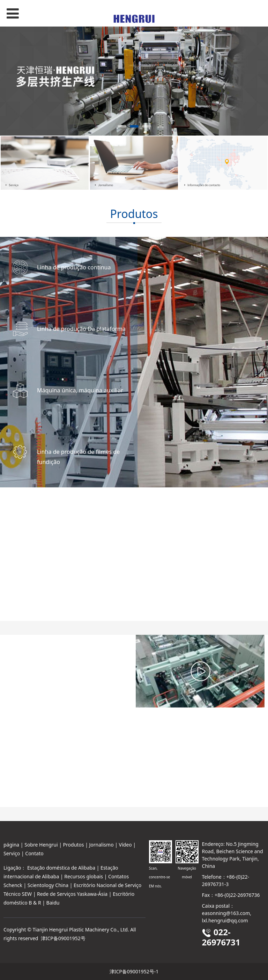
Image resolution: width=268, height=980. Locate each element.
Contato (34, 853)
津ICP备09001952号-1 (134, 971)
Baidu (53, 903)
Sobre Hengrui (41, 845)
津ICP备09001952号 (63, 938)
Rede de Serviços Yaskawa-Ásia (72, 894)
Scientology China (48, 885)
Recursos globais (84, 876)
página (11, 845)
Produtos (74, 845)
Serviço (12, 853)
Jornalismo (102, 845)
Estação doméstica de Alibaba (61, 868)
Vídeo (125, 845)
